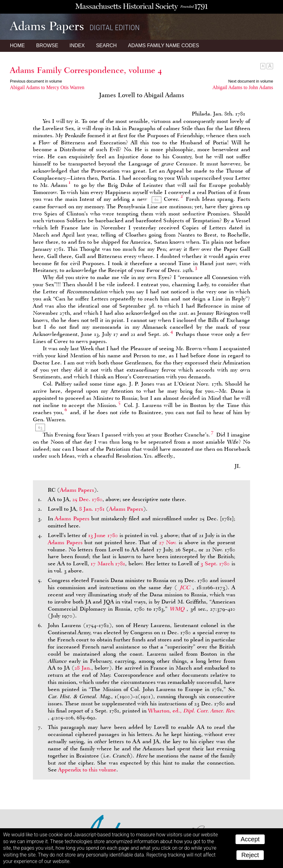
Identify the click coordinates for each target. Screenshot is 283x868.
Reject (250, 855)
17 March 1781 (108, 563)
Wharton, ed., (192, 711)
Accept (250, 839)
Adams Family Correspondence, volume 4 (86, 70)
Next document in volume (251, 81)
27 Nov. (168, 542)
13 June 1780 (103, 535)
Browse (47, 45)
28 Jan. (83, 668)
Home (17, 45)
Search (106, 45)
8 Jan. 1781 (92, 509)
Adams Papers (77, 490)
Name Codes (164, 45)
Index (77, 45)
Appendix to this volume (87, 770)
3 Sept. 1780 (215, 563)
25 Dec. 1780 (87, 499)
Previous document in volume (36, 81)
